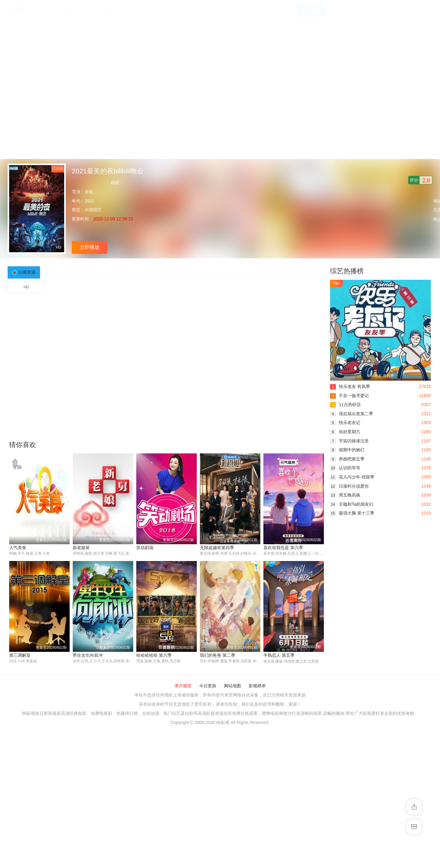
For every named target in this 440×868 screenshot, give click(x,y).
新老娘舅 (81, 548)
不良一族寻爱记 (349, 396)
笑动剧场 (145, 548)
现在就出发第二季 (352, 414)
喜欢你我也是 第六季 (283, 548)
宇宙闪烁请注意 (349, 441)
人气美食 (18, 548)
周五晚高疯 (345, 495)
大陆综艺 (93, 210)
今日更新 (208, 686)
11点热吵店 (345, 404)
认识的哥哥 (345, 468)
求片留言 (183, 686)
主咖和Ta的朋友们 (352, 504)
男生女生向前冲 (88, 655)
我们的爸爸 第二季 (218, 655)
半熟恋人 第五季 (279, 655)
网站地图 (233, 686)
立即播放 (90, 247)
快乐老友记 (345, 423)
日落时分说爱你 (349, 486)
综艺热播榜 (347, 271)
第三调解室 (20, 655)
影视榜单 (257, 686)
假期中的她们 (347, 450)
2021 (89, 201)
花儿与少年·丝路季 (352, 477)
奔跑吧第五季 (347, 459)
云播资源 (27, 272)
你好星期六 (345, 432)
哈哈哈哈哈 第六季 (154, 655)
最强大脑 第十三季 (352, 513)
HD (26, 287)
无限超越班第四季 (217, 548)
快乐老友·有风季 (350, 386)
